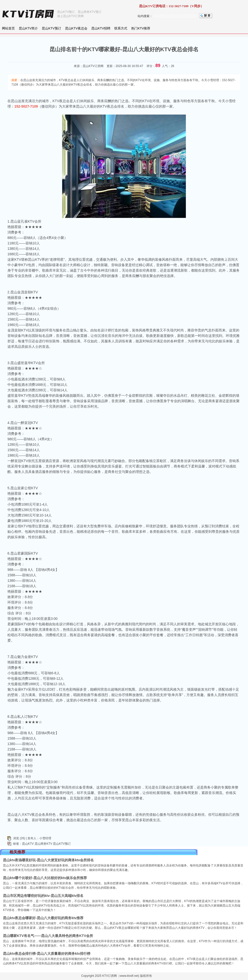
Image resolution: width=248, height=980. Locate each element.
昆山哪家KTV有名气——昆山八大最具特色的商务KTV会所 (48, 936)
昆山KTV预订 (51, 28)
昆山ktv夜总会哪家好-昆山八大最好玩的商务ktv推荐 (43, 918)
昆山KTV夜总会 (76, 28)
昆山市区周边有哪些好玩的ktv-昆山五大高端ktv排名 (43, 896)
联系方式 (121, 28)
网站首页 (8, 28)
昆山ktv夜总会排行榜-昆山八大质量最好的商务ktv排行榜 (47, 954)
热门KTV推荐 (141, 28)
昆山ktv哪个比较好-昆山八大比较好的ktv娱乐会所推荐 (45, 878)
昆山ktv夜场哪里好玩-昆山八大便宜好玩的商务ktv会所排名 (48, 860)
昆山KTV (28, 844)
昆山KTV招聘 (101, 28)
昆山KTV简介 (28, 28)
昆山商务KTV (43, 844)
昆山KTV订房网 (93, 66)
